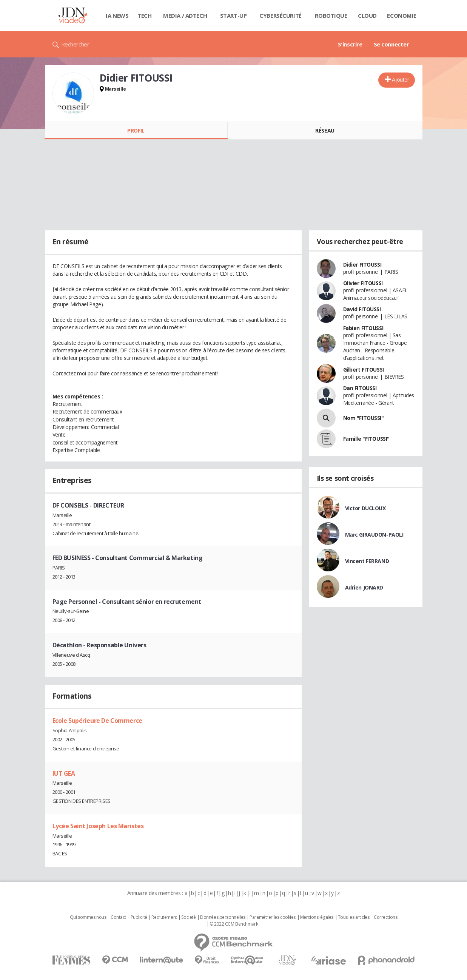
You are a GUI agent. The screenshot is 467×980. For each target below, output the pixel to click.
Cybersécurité (281, 15)
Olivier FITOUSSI (363, 283)
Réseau (325, 130)
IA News (117, 15)
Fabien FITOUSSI (363, 328)
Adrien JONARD (364, 587)
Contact (118, 917)
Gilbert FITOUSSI (364, 370)
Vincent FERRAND (367, 561)
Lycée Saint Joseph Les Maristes (98, 826)
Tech (144, 15)
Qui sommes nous (88, 917)
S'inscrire (350, 44)
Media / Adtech (185, 15)
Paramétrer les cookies (273, 917)
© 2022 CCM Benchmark (234, 924)
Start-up (233, 15)
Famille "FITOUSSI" (366, 439)
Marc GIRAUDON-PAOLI (374, 535)
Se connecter (391, 44)
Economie (402, 15)
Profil (136, 130)
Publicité (139, 917)
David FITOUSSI (362, 309)
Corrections (385, 917)
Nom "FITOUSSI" (364, 418)
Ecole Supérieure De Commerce (97, 721)
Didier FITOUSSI (362, 265)
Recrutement (164, 917)
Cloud (367, 15)
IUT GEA (64, 773)
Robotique (331, 15)
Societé (188, 917)
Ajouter (400, 79)
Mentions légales (317, 917)
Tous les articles (354, 917)
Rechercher (75, 44)
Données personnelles (223, 917)
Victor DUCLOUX (365, 508)
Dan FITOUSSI (360, 388)
